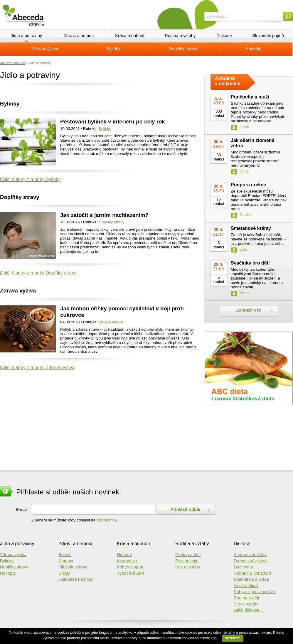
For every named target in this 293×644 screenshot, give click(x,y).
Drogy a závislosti (251, 561)
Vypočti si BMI (130, 573)
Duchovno (243, 567)
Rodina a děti (188, 555)
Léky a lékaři (246, 586)
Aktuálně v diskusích (228, 81)
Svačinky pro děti (250, 263)
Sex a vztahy (188, 567)
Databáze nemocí (75, 579)
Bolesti (65, 555)
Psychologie (187, 561)
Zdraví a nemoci (79, 36)
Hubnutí (124, 555)
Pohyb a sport (130, 567)
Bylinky (114, 48)
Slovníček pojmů (268, 36)
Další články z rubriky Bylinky (30, 179)
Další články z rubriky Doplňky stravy (38, 273)
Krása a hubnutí (130, 36)
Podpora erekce (248, 185)
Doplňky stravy (183, 48)
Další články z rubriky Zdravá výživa (37, 368)
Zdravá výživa (45, 48)
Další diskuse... (248, 610)
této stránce (107, 520)
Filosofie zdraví (73, 567)
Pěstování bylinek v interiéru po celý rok (113, 122)
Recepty (253, 48)
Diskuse (224, 36)
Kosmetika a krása (251, 579)
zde (214, 638)
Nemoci (66, 561)
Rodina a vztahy (180, 36)
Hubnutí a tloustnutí (252, 573)
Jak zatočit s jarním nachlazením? (104, 215)
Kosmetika (127, 561)
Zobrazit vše (249, 310)
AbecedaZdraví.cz (13, 63)
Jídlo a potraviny (26, 36)
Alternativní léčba (250, 555)
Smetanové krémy (251, 228)
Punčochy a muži (250, 97)
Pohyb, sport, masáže (255, 592)
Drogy (64, 573)
